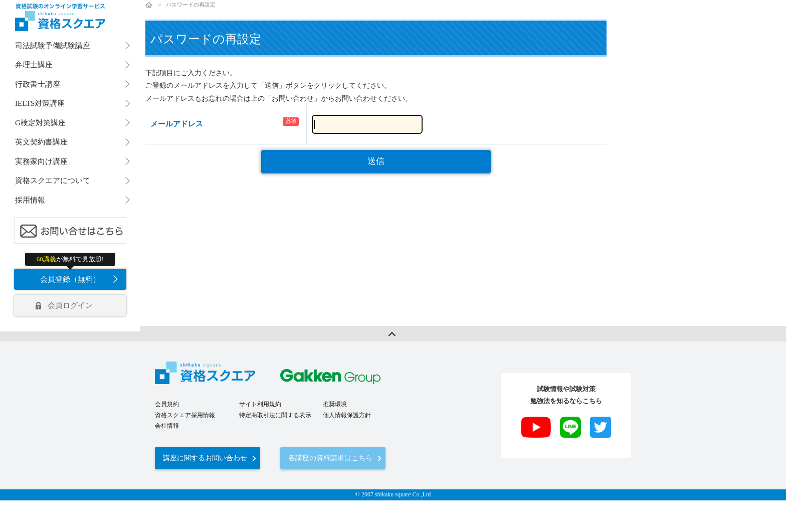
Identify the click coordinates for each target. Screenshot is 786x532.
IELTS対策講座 (40, 103)
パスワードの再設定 (191, 5)
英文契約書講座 (41, 142)
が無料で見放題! (70, 259)
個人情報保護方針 (347, 415)
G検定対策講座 (40, 123)
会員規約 (167, 404)
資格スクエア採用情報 (185, 415)
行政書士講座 (38, 84)
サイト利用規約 (260, 404)
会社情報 (167, 426)
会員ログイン (70, 305)
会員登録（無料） (70, 279)
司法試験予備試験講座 (53, 46)
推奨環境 (335, 404)
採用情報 (30, 200)
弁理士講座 (34, 65)
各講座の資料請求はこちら (330, 458)
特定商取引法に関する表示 (275, 415)
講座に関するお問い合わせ (205, 458)
